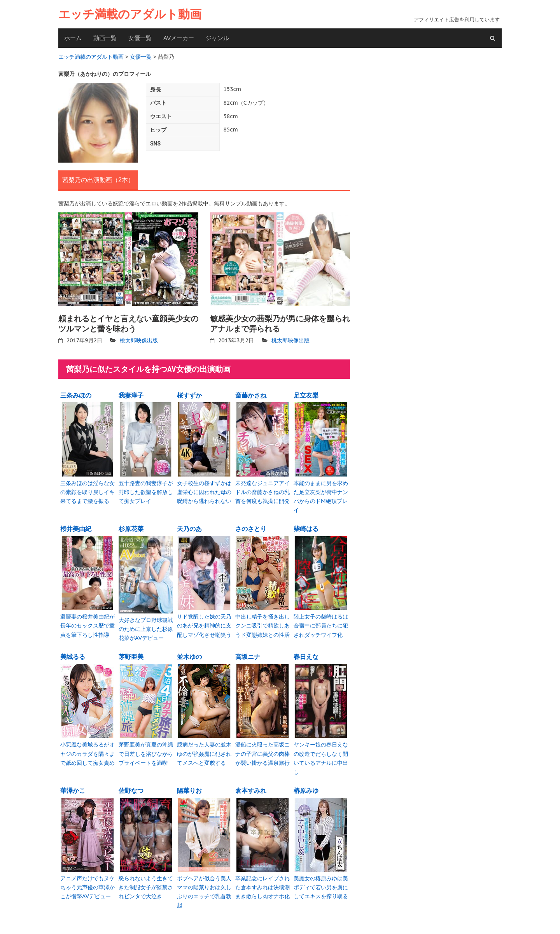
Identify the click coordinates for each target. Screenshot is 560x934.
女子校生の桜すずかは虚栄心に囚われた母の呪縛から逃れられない (204, 490)
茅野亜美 (131, 654)
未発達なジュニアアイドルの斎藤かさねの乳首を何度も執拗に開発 (262, 490)
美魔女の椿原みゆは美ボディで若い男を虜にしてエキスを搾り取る (321, 882)
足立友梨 (306, 394)
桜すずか (189, 394)
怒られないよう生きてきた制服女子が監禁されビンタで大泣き (146, 882)
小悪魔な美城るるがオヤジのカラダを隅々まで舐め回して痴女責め (87, 750)
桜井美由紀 (76, 527)
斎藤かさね (251, 394)
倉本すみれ (251, 786)
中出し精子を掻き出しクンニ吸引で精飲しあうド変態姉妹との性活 (262, 623)
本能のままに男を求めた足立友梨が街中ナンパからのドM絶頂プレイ (321, 495)
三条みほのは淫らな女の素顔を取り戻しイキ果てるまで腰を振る (87, 490)
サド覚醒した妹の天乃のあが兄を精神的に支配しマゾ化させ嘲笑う (204, 623)
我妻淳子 (131, 394)
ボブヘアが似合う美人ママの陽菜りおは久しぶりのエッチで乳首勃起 (204, 887)
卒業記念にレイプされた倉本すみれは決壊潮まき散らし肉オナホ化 (262, 882)
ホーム (73, 38)
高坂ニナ (248, 654)
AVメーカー (179, 38)
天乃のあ (189, 527)
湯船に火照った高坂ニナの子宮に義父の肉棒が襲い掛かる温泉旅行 (262, 750)
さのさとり (251, 527)
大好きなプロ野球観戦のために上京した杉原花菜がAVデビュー (146, 626)
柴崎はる (306, 527)
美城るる (73, 654)
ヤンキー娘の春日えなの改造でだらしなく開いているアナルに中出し (321, 754)
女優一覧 (140, 38)
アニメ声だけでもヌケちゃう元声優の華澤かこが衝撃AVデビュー (87, 882)
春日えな (306, 654)
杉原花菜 (131, 527)
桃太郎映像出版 (139, 340)
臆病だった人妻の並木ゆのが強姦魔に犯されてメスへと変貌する (204, 750)
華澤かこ (73, 786)
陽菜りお (189, 786)
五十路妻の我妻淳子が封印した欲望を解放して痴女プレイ (146, 490)
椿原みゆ (306, 786)
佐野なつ (131, 786)
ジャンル (217, 38)
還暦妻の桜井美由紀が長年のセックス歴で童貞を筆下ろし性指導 (87, 623)
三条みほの (76, 394)
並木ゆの (189, 654)
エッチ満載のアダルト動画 (130, 14)
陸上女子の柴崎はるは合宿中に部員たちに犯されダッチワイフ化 (321, 623)
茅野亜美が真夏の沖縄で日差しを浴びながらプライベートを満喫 (146, 750)
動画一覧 (105, 38)
